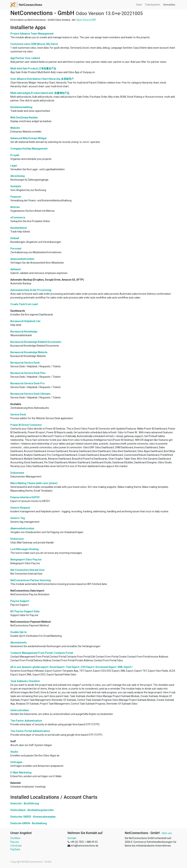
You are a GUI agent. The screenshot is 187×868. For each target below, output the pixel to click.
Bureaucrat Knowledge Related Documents (36, 342)
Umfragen (16, 762)
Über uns (167, 833)
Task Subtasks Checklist (25, 681)
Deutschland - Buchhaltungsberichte (32, 810)
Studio (14, 752)
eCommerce (18, 217)
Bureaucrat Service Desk (25, 363)
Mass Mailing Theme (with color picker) (34, 483)
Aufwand (15, 269)
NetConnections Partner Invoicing (31, 580)
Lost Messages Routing (24, 549)
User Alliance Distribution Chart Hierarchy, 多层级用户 (42, 79)
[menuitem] (139, 5)
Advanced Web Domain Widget (28, 138)
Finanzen (16, 197)
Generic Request (20, 508)
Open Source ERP (86, 20)
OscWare (15, 838)
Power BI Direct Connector (26, 425)
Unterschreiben (20, 710)
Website (15, 128)
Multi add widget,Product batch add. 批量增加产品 (40, 93)
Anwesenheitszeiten (22, 259)
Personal (16, 249)
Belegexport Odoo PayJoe (26, 560)
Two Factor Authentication (26, 721)
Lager (14, 166)
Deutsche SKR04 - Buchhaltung (29, 823)
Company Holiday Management (29, 149)
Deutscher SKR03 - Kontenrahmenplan (33, 817)
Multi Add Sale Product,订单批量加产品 (33, 68)
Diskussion (17, 539)
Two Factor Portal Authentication (30, 731)
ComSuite (16, 846)
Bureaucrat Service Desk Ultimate (30, 394)
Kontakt (72, 838)
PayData (15, 849)
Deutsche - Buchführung (25, 803)
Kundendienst (19, 228)
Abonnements (19, 643)
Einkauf (15, 238)
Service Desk (18, 415)
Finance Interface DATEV (25, 497)
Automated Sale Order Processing (31, 290)
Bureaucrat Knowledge (24, 332)
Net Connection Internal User (28, 570)
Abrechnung (18, 176)
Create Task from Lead (24, 304)
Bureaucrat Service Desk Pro (28, 383)
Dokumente (17, 473)
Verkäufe (16, 186)
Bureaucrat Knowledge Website (29, 352)
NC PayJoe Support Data (25, 611)
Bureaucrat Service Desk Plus (28, 373)
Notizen (15, 207)
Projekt (15, 155)
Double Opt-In (19, 632)
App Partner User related (25, 58)
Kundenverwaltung (21, 107)
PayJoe (15, 842)
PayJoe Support (20, 601)
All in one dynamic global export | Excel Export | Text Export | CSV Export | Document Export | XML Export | (71, 667)
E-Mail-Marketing (21, 773)
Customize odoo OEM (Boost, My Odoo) (34, 44)
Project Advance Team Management (32, 34)
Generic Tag (18, 518)
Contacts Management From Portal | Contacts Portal (42, 653)
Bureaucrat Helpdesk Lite (25, 321)
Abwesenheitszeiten (22, 528)
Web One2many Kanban (24, 117)
